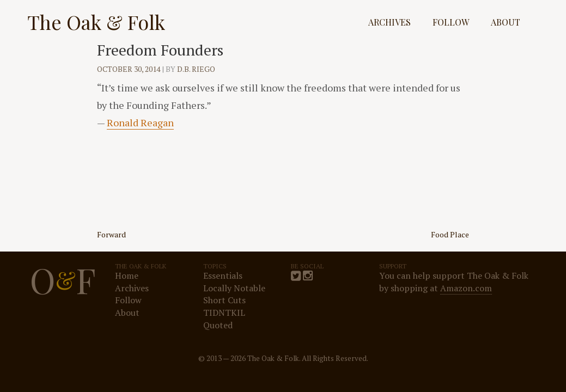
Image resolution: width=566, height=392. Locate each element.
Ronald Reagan (140, 122)
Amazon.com (466, 288)
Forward (111, 234)
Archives (389, 22)
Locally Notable (234, 288)
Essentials (223, 275)
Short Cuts (224, 300)
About (506, 22)
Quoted (218, 325)
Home (127, 275)
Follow (451, 22)
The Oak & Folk (96, 22)
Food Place (450, 234)
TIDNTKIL (224, 313)
